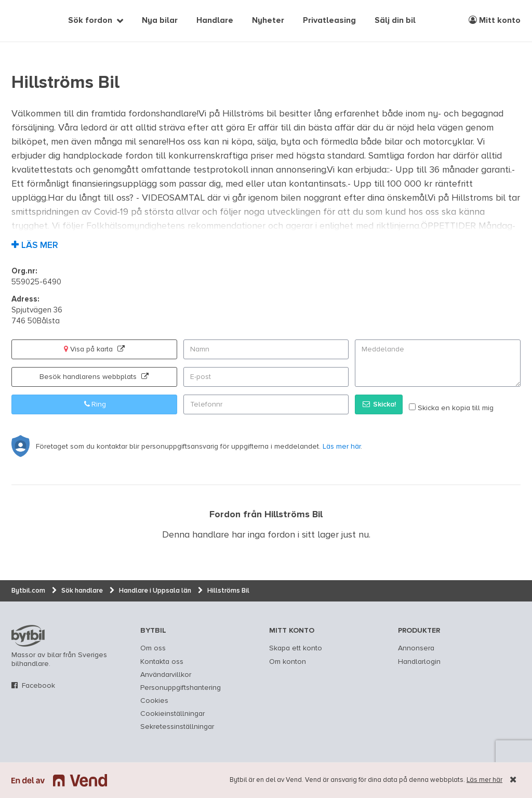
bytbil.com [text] (28, 636)
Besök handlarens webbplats (94, 377)
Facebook (38, 686)
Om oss (153, 648)
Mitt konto (495, 20)
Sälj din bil (395, 21)
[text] (23, 21)
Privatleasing (329, 21)
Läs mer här (484, 780)
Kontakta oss (162, 662)
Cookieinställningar (172, 714)
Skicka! (379, 404)
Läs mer (40, 246)
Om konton (288, 662)
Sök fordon (90, 21)
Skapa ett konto (296, 648)
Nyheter (268, 21)
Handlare (215, 21)
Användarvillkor (166, 675)
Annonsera (416, 648)
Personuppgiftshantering (181, 688)
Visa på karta (94, 349)
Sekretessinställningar (177, 727)
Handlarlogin (419, 662)
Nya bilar (160, 21)
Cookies (154, 701)
